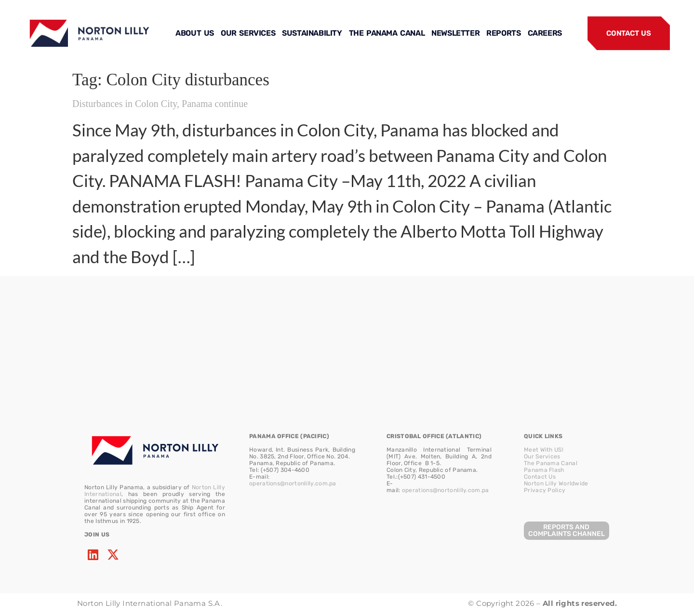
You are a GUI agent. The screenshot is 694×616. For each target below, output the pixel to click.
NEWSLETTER (455, 33)
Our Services (542, 456)
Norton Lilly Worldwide (556, 483)
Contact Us (540, 477)
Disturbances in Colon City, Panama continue (160, 104)
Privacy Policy (545, 490)
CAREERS (545, 33)
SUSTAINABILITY (312, 33)
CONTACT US (628, 33)
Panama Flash (544, 470)
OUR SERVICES (248, 33)
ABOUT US (195, 33)
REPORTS (503, 33)
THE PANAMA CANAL (387, 33)
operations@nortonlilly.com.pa (293, 483)
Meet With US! (544, 450)
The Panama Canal (551, 463)
